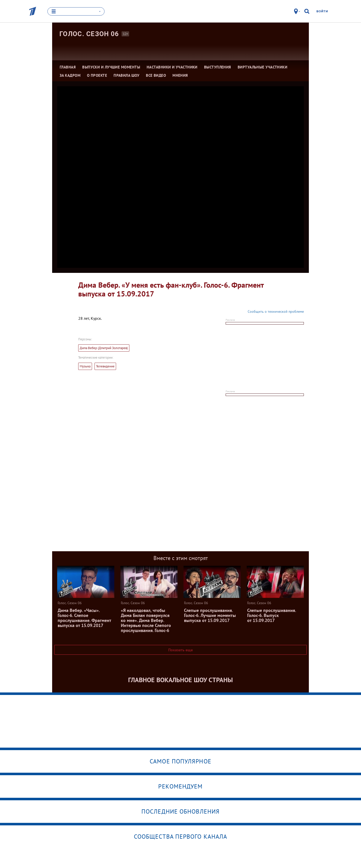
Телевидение (105, 366)
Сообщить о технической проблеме (276, 311)
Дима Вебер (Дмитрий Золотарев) (104, 348)
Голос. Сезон (89, 34)
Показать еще (180, 650)
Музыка (85, 366)
